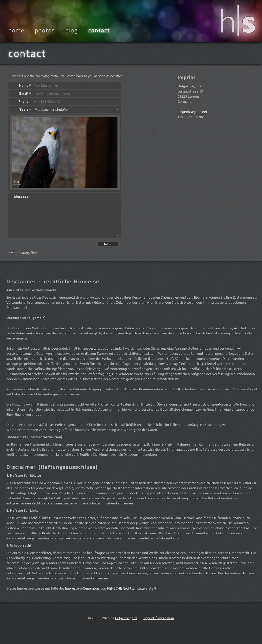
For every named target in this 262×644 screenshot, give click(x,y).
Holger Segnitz (126, 618)
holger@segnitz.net (192, 111)
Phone (25, 101)
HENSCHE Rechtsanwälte (126, 588)
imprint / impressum (159, 618)
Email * (25, 93)
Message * (23, 196)
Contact (99, 30)
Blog (72, 30)
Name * (25, 85)
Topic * (25, 109)
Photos (45, 30)
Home (16, 30)
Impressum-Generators (82, 588)
